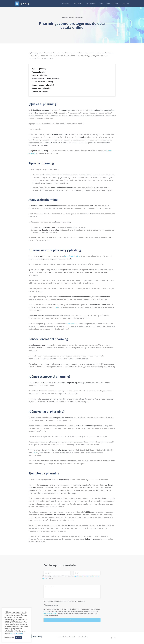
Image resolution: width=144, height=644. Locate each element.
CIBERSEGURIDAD (67, 17)
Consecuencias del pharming (42, 82)
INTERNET (79, 17)
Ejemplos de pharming (40, 92)
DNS (57, 307)
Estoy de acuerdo (52, 605)
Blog (123, 3)
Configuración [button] (9, 637)
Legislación (66, 3)
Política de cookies (83, 637)
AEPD (36, 453)
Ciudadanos (91, 3)
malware (70, 323)
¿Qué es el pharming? (39, 69)
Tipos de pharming (38, 72)
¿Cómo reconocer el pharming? (43, 85)
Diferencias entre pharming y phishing (45, 79)
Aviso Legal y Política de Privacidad (66, 637)
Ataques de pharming (39, 75)
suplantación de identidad (71, 256)
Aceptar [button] (19, 637)
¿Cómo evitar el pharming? (41, 88)
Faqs (101, 3)
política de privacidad (82, 576)
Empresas (78, 3)
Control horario (112, 3)
